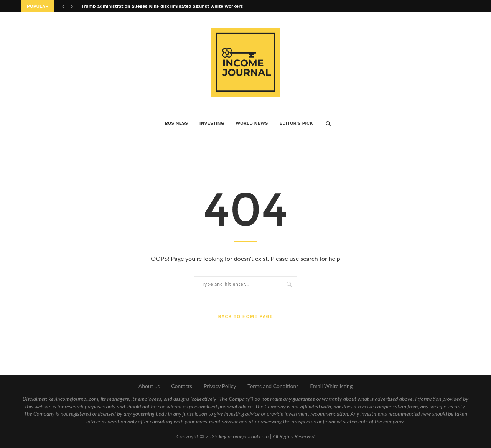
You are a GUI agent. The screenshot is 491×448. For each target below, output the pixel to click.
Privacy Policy (220, 386)
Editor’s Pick (296, 123)
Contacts (182, 386)
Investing (212, 123)
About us (149, 386)
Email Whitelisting (331, 386)
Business (176, 123)
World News (252, 123)
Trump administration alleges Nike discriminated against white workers (162, 6)
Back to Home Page (245, 316)
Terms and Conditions (273, 386)
